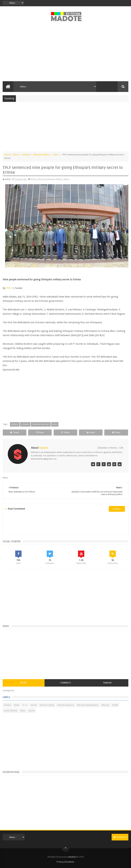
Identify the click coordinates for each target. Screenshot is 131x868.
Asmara (7, 705)
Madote (73, 857)
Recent (24, 683)
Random (107, 683)
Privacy (60, 862)
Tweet (14, 432)
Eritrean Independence (88, 705)
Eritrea (16, 155)
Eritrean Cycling (47, 705)
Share (40, 432)
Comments (65, 683)
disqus (117, 509)
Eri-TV (25, 705)
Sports (32, 711)
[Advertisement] (66, 53)
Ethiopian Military (42, 155)
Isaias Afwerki (11, 711)
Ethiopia (26, 155)
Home (7, 155)
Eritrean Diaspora (66, 705)
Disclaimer (69, 862)
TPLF (9, 288)
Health (115, 705)
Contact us (120, 837)
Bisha (17, 705)
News (56, 155)
